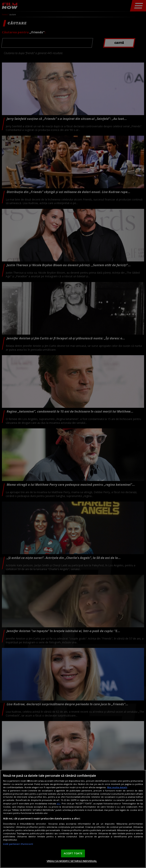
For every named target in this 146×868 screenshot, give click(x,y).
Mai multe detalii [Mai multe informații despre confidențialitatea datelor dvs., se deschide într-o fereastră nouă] (117, 787)
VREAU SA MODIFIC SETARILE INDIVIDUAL (72, 861)
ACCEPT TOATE (73, 853)
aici (58, 803)
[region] (73, 819)
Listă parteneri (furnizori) (18, 844)
